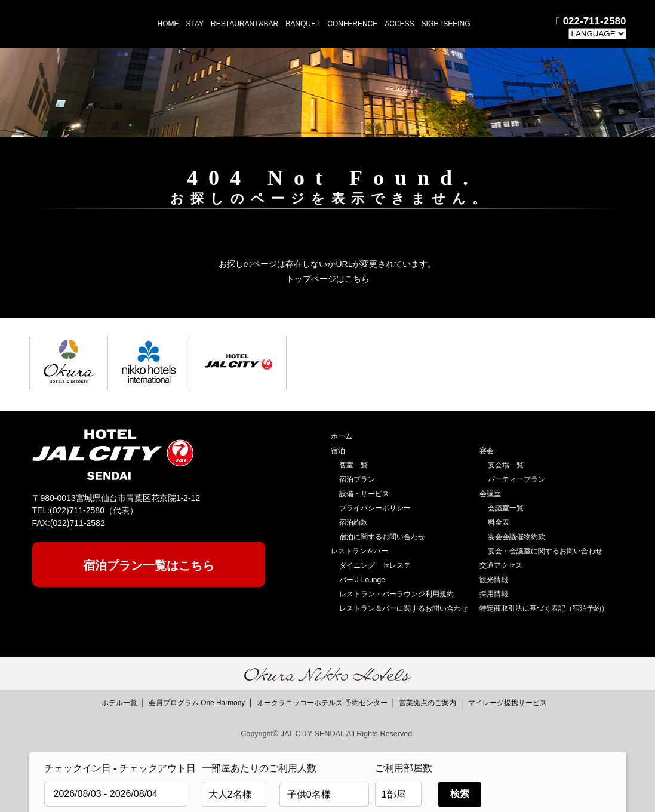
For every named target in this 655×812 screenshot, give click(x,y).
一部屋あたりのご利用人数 (238, 768)
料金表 (499, 522)
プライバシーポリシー (375, 508)
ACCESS (399, 24)
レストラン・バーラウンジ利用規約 (396, 594)
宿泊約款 (353, 522)
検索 (460, 794)
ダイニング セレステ (375, 565)
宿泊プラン (357, 479)
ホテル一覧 (119, 703)
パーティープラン (516, 479)
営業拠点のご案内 (428, 703)
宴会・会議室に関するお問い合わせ (545, 551)
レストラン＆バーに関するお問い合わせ (404, 608)
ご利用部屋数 (404, 768)
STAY (195, 24)
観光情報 (494, 580)
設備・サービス (364, 494)
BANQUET (303, 24)
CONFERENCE (352, 24)
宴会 (487, 451)
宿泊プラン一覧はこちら (149, 565)
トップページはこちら (328, 279)
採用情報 (494, 594)
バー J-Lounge (362, 580)
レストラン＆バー (359, 551)
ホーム (342, 436)
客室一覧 (353, 465)
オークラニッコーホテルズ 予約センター (322, 703)
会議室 (490, 494)
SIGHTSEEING (446, 24)
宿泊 (338, 451)
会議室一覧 (506, 508)
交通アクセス (501, 565)
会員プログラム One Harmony (197, 703)
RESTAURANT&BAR (245, 24)
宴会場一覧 (506, 465)
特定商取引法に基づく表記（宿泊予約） (544, 608)
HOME (168, 24)
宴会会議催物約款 (516, 537)
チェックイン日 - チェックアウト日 (120, 768)
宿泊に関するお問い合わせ (382, 537)
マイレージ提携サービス (508, 703)
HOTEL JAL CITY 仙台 (86, 24)
